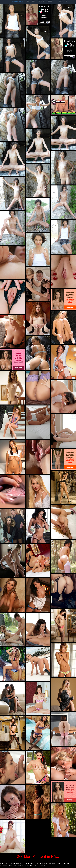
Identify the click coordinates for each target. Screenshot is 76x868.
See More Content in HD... (38, 856)
